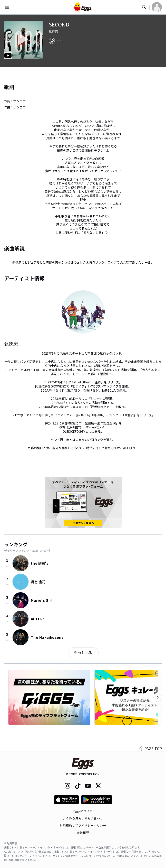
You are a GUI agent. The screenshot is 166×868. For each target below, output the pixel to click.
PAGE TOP (151, 749)
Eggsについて (83, 811)
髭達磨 (53, 31)
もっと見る (83, 652)
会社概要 (83, 833)
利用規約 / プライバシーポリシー (83, 825)
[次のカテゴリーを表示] (158, 697)
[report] (59, 41)
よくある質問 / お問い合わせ (83, 818)
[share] (52, 41)
